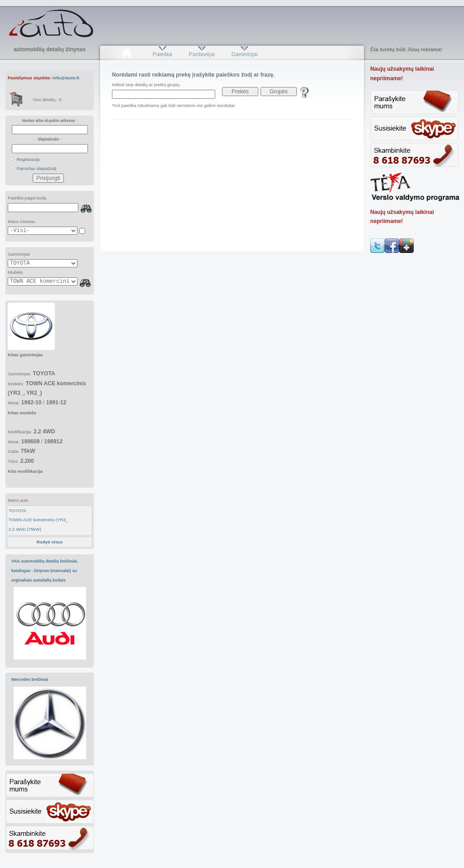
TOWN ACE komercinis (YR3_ (38, 520)
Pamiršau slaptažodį (37, 168)
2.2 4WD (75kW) (25, 529)
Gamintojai (244, 54)
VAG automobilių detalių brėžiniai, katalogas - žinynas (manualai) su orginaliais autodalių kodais (45, 570)
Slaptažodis (50, 139)
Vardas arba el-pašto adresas (50, 121)
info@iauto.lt (66, 78)
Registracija (28, 159)
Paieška (162, 54)
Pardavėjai (202, 54)
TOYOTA (17, 511)
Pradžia (127, 54)
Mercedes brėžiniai (30, 679)
